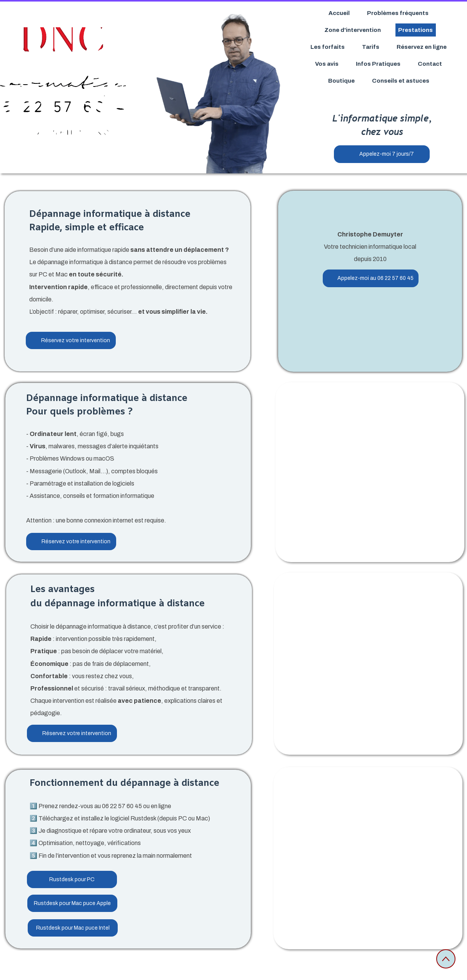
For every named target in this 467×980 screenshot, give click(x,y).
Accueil (339, 13)
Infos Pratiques (378, 64)
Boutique (341, 81)
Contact (430, 64)
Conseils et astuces (401, 81)
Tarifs (371, 47)
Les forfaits (328, 47)
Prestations (415, 30)
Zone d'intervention (353, 30)
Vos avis (327, 64)
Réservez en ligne (422, 47)
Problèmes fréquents (398, 13)
